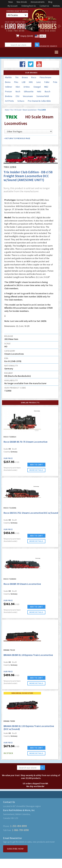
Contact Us (44, 6)
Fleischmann (45, 77)
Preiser (9, 91)
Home (7, 110)
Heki (39, 91)
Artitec (27, 87)
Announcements (38, 2)
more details (36, 470)
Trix (17, 77)
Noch (18, 91)
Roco (34, 77)
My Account (13, 6)
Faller (47, 82)
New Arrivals (22, 2)
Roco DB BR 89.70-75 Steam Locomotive (25, 442)
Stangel (37, 87)
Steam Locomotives (29, 110)
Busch (48, 91)
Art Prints (10, 101)
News (11, 2)
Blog (50, 2)
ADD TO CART (36, 465)
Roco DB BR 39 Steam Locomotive (22, 584)
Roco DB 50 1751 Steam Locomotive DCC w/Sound (31, 513)
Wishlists (56, 6)
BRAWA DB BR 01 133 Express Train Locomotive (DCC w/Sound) (29, 727)
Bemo (8, 82)
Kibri (18, 87)
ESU (18, 96)
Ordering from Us (29, 6)
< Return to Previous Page (17, 138)
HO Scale (18, 110)
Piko (16, 82)
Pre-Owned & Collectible (39, 101)
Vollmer (9, 87)
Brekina (9, 96)
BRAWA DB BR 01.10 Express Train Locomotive (28, 655)
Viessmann (28, 96)
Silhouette (29, 91)
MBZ (46, 87)
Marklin (8, 77)
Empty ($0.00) (27, 36)
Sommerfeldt (43, 96)
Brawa (25, 77)
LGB (24, 82)
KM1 (31, 82)
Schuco (21, 101)
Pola (55, 82)
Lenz (39, 82)
